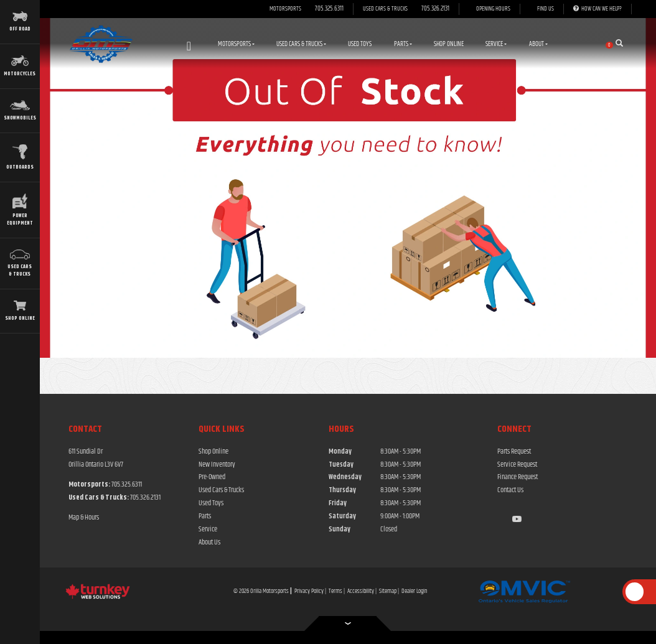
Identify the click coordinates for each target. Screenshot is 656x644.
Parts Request (514, 452)
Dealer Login (415, 591)
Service (208, 530)
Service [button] (496, 44)
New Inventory (217, 465)
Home (189, 46)
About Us (209, 543)
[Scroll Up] (635, 592)
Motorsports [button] (236, 44)
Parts (205, 516)
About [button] (538, 44)
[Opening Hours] (490, 9)
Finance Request (518, 477)
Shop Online (449, 44)
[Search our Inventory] (623, 44)
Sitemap (388, 591)
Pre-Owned (212, 477)
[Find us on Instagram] (508, 520)
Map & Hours (84, 518)
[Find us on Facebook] (500, 520)
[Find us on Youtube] (517, 520)
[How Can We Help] (597, 9)
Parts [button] (403, 44)
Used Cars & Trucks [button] (301, 44)
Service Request (517, 465)
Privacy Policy (309, 591)
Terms (335, 591)
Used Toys (360, 44)
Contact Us (510, 490)
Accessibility (361, 591)
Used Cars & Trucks (221, 490)
